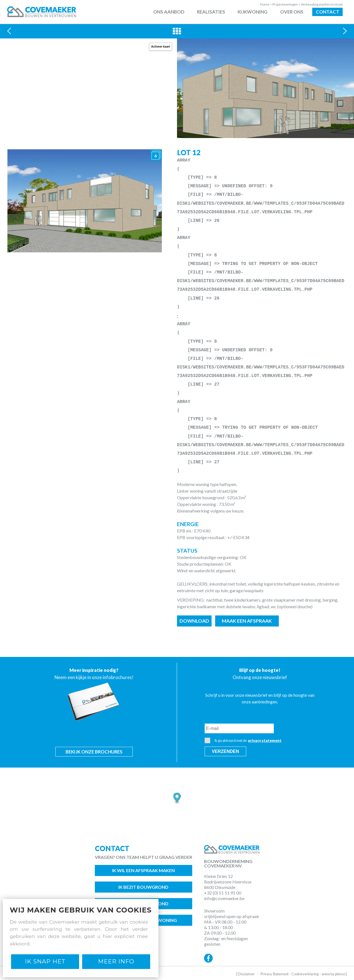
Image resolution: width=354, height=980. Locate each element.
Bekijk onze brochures (94, 752)
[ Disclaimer (245, 974)
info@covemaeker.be (224, 898)
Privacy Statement (274, 974)
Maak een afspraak (247, 621)
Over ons (292, 12)
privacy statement (265, 740)
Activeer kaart (161, 47)
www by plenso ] (334, 974)
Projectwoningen (287, 4)
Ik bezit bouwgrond (143, 887)
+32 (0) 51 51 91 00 (223, 893)
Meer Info (116, 961)
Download (194, 621)
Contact (328, 12)
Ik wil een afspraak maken (143, 870)
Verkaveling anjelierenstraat (322, 4)
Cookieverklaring (305, 974)
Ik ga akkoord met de (243, 740)
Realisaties (211, 12)
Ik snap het (45, 961)
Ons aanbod (169, 12)
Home (266, 4)
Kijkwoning (253, 12)
